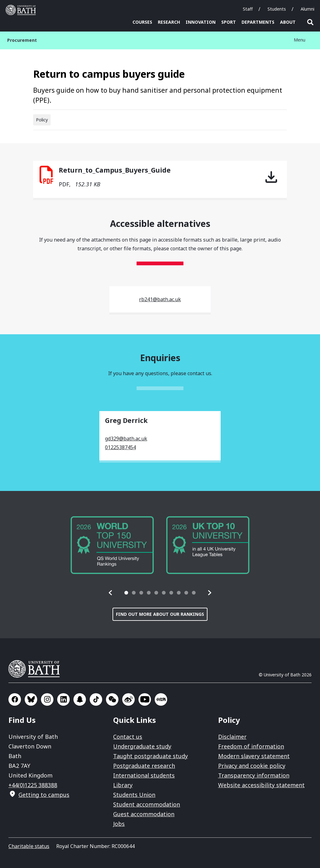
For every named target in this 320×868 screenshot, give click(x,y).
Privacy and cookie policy (252, 766)
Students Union (134, 795)
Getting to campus (44, 795)
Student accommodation (147, 804)
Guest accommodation (144, 814)
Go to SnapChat (80, 699)
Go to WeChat (112, 699)
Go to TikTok (96, 699)
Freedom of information (251, 746)
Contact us (128, 737)
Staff (248, 9)
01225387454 (120, 447)
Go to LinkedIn (63, 699)
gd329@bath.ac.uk (126, 439)
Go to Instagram (47, 699)
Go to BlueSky (31, 699)
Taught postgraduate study (150, 756)
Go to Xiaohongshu (161, 699)
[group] (112, 545)
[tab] (126, 593)
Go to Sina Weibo (128, 699)
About (288, 22)
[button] (111, 593)
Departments (258, 22)
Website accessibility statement (261, 785)
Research (169, 22)
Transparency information (254, 775)
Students (277, 9)
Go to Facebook (15, 699)
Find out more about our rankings (160, 614)
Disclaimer (232, 737)
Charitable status (29, 846)
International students (144, 775)
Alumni (307, 9)
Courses (142, 22)
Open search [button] (310, 22)
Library (123, 785)
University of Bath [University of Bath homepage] (22, 10)
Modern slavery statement (254, 756)
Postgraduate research (144, 766)
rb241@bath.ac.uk (160, 299)
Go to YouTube (145, 699)
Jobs (119, 824)
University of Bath (37, 669)
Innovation (201, 22)
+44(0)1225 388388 (33, 785)
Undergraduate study (142, 746)
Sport (229, 22)
